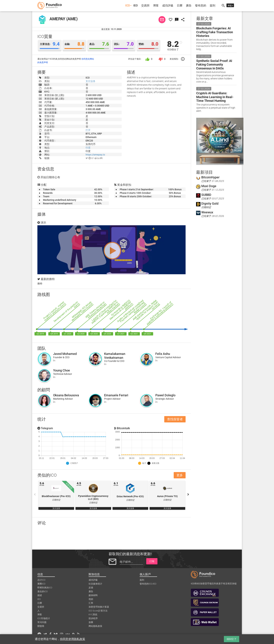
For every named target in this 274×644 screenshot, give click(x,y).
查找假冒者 (175, 419)
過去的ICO (43, 591)
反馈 (91, 588)
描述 (40, 595)
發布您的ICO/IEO (148, 584)
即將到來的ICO (45, 588)
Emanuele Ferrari (116, 395)
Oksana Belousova (66, 395)
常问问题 (42, 622)
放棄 (91, 622)
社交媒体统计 (95, 584)
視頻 (91, 599)
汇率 (91, 603)
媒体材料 (93, 595)
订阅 (152, 561)
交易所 (145, 6)
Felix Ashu (163, 354)
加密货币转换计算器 (99, 607)
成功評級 (168, 6)
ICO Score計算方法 (98, 611)
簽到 (212, 6)
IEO (136, 6)
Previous (35, 494)
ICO (128, 6)
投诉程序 (93, 618)
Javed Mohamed (65, 354)
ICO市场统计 (44, 618)
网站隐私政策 (95, 626)
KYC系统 (93, 615)
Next (188, 494)
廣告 (189, 6)
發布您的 (201, 6)
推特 (40, 284)
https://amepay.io (95, 155)
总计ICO (41, 580)
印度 (88, 148)
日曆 (180, 6)
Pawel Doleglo (165, 395)
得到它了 (232, 639)
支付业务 (91, 81)
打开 (88, 130)
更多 (180, 475)
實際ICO (41, 584)
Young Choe (62, 370)
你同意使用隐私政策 (73, 639)
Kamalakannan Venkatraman (115, 356)
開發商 (41, 626)
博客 (156, 6)
